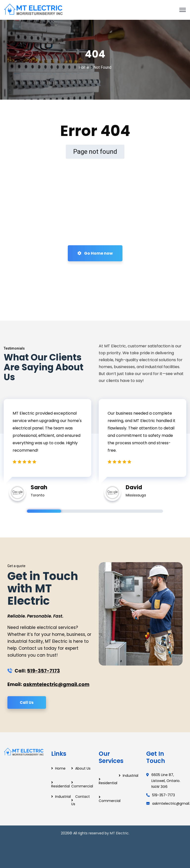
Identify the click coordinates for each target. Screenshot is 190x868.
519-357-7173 (43, 671)
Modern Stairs (82, 854)
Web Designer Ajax (88, 848)
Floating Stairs (108, 854)
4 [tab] (146, 511)
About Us (83, 768)
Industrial (63, 797)
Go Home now (95, 253)
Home (84, 67)
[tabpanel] (47, 447)
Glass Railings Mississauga (111, 860)
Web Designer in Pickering (108, 848)
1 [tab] (44, 511)
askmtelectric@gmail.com (56, 684)
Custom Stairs (95, 854)
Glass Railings (93, 860)
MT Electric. (120, 833)
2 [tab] (78, 511)
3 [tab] (112, 511)
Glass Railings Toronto (76, 860)
